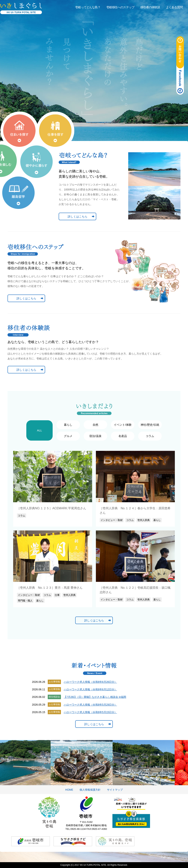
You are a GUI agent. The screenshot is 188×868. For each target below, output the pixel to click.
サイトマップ (115, 790)
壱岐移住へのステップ (120, 7)
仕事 (57, 595)
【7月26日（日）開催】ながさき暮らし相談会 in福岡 (95, 697)
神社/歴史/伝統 (150, 425)
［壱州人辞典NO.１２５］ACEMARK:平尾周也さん (52, 508)
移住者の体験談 (150, 7)
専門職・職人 (25, 601)
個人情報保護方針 (90, 790)
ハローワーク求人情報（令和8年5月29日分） (90, 705)
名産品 (123, 436)
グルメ (68, 436)
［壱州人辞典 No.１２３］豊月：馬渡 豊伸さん (50, 588)
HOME (69, 790)
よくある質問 (174, 7)
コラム (150, 436)
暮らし (68, 425)
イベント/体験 (123, 425)
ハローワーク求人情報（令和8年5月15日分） (90, 712)
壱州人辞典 (144, 520)
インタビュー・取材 (112, 520)
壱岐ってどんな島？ (88, 7)
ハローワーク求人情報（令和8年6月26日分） (90, 682)
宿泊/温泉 (95, 436)
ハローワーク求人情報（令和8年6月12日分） (90, 689)
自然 (96, 425)
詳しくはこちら (78, 217)
